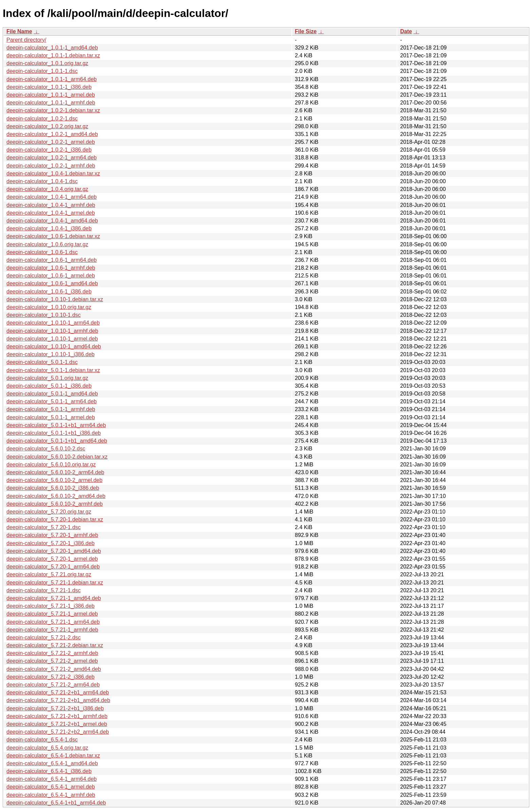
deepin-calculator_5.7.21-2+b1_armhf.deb (57, 716)
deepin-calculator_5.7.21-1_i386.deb (51, 606)
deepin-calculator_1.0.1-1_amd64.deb (52, 48)
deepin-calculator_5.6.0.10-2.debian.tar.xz (57, 457)
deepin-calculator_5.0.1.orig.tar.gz (47, 378)
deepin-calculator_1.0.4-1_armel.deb (51, 213)
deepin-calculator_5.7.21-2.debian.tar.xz (55, 645)
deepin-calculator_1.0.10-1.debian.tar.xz (55, 299)
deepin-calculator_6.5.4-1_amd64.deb (52, 763)
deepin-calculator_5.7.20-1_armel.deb (52, 559)
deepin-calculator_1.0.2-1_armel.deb (51, 142)
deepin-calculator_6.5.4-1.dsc (42, 740)
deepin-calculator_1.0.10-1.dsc (44, 315)
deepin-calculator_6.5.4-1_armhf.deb (51, 795)
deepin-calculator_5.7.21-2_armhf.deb (52, 653)
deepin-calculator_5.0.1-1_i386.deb (49, 386)
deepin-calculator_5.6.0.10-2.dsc (46, 449)
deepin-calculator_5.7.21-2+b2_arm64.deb (58, 732)
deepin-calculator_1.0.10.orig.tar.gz (49, 307)
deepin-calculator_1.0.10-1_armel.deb (52, 339)
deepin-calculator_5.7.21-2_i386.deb (51, 677)
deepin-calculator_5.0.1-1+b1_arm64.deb (56, 425)
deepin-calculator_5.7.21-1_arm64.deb (53, 622)
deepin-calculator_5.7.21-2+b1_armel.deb (57, 724)
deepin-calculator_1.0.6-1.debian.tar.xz (53, 236)
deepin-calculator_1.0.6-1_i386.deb (49, 292)
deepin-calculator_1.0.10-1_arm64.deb (53, 323)
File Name (19, 31)
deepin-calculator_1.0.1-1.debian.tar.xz (53, 55)
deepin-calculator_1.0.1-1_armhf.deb (51, 103)
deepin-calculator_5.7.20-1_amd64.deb (54, 551)
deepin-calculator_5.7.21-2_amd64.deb (54, 669)
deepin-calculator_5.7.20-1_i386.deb (51, 543)
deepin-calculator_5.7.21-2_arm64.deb (53, 685)
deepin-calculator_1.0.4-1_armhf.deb (51, 205)
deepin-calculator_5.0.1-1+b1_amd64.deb (57, 441)
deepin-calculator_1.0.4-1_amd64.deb (52, 221)
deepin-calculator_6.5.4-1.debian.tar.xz (53, 756)
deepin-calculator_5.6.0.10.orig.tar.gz (51, 465)
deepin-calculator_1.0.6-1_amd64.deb (52, 283)
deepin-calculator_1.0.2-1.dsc (42, 119)
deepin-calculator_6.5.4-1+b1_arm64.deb (56, 803)
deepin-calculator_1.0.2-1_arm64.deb (52, 158)
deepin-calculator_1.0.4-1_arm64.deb (52, 197)
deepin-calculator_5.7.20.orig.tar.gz (49, 512)
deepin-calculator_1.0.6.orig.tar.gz (47, 244)
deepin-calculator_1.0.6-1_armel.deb (51, 276)
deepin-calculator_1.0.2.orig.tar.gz (47, 126)
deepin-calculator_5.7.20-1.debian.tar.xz (55, 519)
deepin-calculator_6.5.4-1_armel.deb (51, 787)
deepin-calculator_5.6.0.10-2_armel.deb (54, 480)
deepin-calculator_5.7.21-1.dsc (44, 590)
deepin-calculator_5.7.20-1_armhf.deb (52, 535)
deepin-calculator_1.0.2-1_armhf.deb (51, 166)
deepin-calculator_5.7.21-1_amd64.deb (54, 598)
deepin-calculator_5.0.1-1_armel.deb (51, 417)
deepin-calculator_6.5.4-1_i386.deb (49, 771)
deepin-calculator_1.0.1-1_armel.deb (51, 95)
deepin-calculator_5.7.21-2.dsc (44, 638)
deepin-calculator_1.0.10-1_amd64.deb (54, 346)
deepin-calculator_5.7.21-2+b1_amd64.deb (58, 700)
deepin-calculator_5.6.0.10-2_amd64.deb (56, 496)
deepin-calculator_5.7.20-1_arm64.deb (53, 567)
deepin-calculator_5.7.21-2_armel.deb (52, 661)
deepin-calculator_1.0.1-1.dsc (42, 71)
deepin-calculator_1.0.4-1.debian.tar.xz (53, 173)
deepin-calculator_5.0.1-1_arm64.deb (52, 401)
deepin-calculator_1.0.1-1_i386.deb (49, 87)
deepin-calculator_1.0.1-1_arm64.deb (52, 79)
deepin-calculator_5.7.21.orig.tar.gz (49, 574)
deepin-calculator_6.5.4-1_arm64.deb (52, 779)
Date (406, 31)
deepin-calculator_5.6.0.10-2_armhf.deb (55, 504)
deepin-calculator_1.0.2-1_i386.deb (49, 150)
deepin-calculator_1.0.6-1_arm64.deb (52, 260)
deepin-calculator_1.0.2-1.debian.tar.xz (53, 110)
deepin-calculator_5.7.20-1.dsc (44, 527)
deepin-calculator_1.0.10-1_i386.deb (51, 354)
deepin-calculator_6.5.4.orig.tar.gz (47, 748)
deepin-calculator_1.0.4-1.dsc (42, 181)
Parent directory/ (26, 40)
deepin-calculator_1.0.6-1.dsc (42, 252)
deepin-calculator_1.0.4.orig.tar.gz (47, 189)
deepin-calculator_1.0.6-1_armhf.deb (51, 268)
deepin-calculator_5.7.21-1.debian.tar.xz (55, 583)
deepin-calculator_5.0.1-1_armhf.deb (51, 409)
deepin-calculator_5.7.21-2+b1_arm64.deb (58, 692)
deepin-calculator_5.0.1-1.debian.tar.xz (53, 370)
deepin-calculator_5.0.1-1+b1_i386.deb (54, 433)
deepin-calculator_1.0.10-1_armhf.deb (52, 331)
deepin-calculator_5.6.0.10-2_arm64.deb (55, 472)
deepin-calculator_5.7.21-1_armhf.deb (52, 630)
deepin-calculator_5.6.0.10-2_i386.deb (53, 488)
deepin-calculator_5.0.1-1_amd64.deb (52, 394)
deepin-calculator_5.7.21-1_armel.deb (52, 614)
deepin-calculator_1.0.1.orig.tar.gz (47, 63)
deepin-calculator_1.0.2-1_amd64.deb (52, 134)
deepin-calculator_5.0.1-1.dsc (42, 362)
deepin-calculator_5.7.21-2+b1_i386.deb (55, 708)
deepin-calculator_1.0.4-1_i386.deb (49, 228)
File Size (306, 31)
